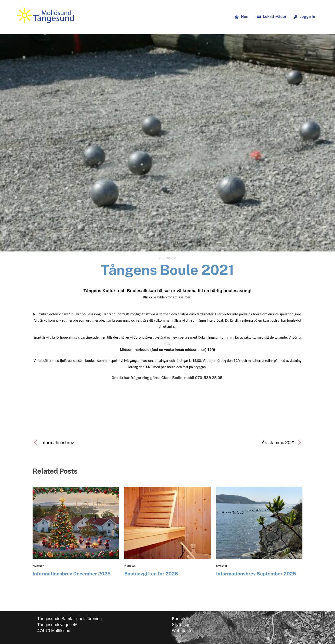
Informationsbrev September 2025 (256, 574)
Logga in (304, 17)
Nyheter (38, 566)
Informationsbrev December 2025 (72, 574)
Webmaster (183, 631)
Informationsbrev (57, 443)
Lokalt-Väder (272, 17)
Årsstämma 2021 (278, 443)
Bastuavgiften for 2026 (151, 574)
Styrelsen (181, 625)
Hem (242, 17)
